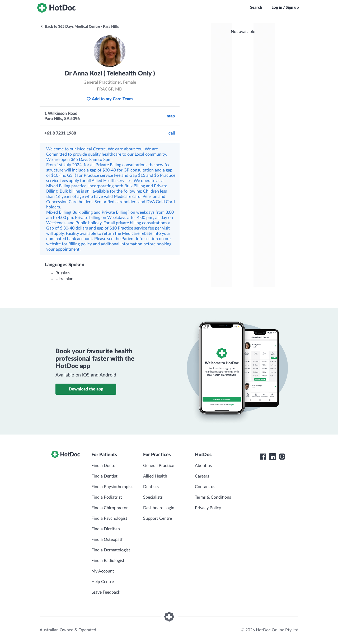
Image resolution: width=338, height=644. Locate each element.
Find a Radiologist (108, 561)
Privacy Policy (208, 508)
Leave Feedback (106, 592)
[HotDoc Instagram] (282, 457)
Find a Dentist (104, 476)
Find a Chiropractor (110, 508)
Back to (79, 27)
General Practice (159, 466)
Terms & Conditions (213, 497)
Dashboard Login (159, 508)
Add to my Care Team (110, 99)
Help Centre (103, 582)
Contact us (205, 487)
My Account (103, 571)
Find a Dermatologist (111, 550)
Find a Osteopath (107, 540)
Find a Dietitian (106, 529)
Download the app (86, 389)
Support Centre (158, 518)
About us (203, 466)
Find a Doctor (104, 466)
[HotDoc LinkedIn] (273, 457)
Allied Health (155, 476)
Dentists (151, 487)
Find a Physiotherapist (112, 487)
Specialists (153, 497)
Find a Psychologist (109, 518)
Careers (202, 476)
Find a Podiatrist (107, 497)
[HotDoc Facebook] (263, 457)
